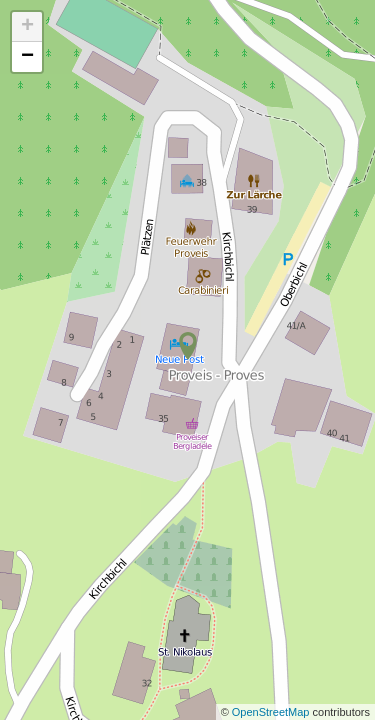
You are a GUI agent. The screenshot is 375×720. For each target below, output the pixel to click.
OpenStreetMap (272, 712)
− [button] (27, 57)
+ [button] (27, 27)
